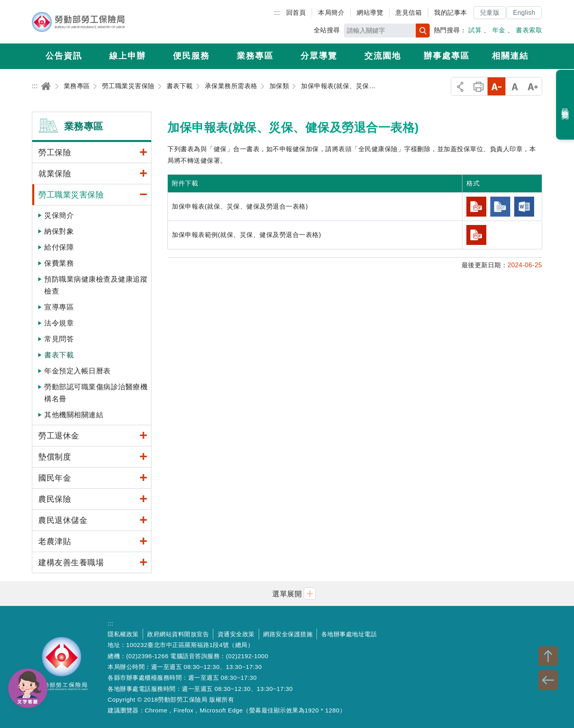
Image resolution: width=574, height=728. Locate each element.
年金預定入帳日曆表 (78, 371)
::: (277, 13)
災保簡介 (59, 215)
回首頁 (296, 13)
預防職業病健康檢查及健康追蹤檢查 (96, 285)
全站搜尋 (327, 30)
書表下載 (59, 355)
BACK (548, 680)
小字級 (496, 86)
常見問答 (59, 339)
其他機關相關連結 (74, 415)
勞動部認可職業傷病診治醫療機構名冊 (96, 393)
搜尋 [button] (423, 31)
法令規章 (59, 323)
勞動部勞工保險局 (78, 22)
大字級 (533, 86)
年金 (499, 30)
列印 (479, 86)
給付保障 (59, 247)
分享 (460, 86)
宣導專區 (59, 307)
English (524, 13)
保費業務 (59, 263)
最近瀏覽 (565, 105)
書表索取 (529, 30)
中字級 (515, 86)
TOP (548, 656)
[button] (287, 593)
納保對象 (59, 231)
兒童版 (490, 13)
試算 (475, 30)
